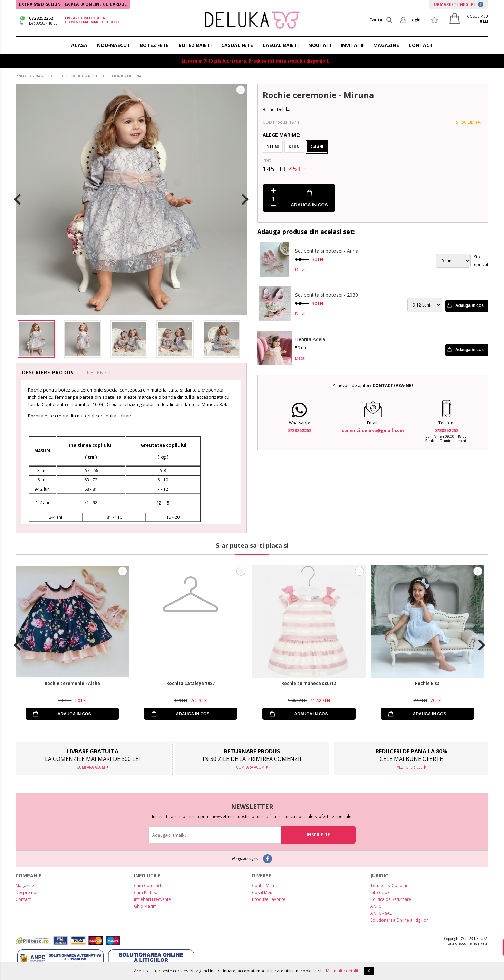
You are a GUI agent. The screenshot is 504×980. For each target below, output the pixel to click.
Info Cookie (382, 892)
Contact (23, 899)
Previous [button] (17, 199)
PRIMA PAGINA (28, 76)
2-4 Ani (317, 147)
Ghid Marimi (146, 906)
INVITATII (352, 45)
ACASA (79, 45)
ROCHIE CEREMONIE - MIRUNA (115, 76)
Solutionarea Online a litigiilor (399, 920)
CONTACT (421, 45)
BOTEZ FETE (154, 45)
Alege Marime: (282, 135)
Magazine (25, 885)
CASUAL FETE (237, 45)
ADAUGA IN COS (309, 205)
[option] (131, 199)
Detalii (301, 270)
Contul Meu (263, 885)
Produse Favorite (269, 899)
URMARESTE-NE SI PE (459, 4)
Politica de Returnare (391, 899)
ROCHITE (76, 76)
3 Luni (273, 147)
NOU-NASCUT (114, 45)
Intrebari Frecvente (152, 899)
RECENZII (99, 372)
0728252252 (41, 18)
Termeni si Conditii (389, 885)
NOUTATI (320, 45)
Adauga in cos (469, 305)
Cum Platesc (146, 892)
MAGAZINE (386, 45)
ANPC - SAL (381, 913)
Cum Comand (147, 885)
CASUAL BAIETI (281, 45)
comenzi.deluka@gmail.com (373, 430)
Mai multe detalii (342, 971)
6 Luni (294, 147)
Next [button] (245, 199)
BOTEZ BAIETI (195, 45)
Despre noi (26, 892)
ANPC (376, 906)
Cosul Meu (262, 892)
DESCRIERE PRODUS (48, 372)
